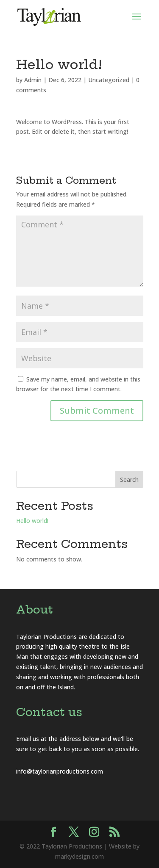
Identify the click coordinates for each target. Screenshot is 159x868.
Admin (33, 80)
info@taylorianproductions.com (60, 771)
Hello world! (32, 521)
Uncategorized (109, 80)
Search (129, 480)
